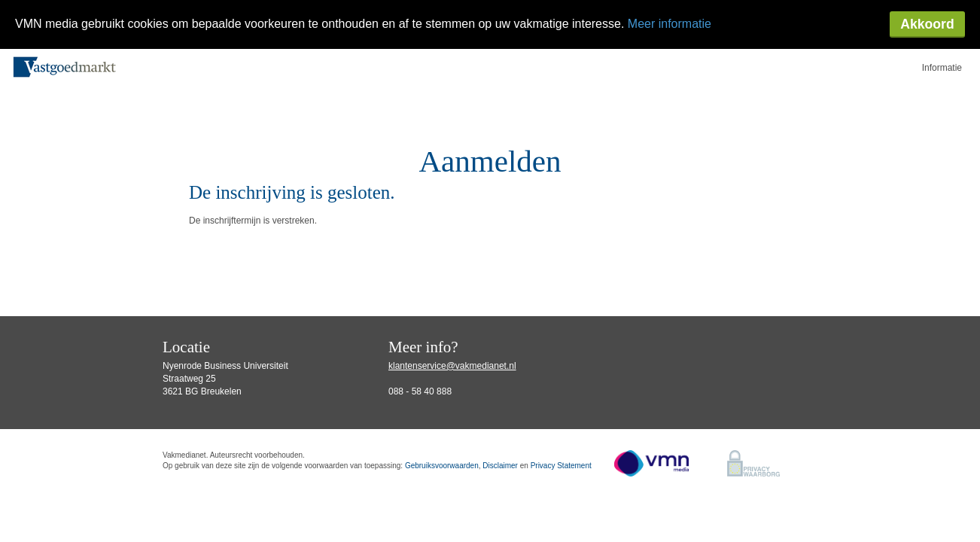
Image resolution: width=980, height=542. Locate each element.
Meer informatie (670, 24)
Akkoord (927, 24)
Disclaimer (500, 417)
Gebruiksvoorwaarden (442, 417)
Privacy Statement (561, 417)
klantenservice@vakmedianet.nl (452, 317)
